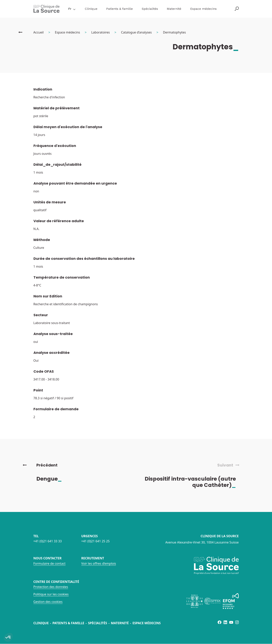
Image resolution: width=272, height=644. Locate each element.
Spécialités (150, 9)
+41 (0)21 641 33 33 (48, 541)
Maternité (174, 9)
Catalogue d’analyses (136, 32)
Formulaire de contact (50, 563)
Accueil (39, 32)
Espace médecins (203, 9)
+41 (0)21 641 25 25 (96, 541)
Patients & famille (119, 9)
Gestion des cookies (48, 602)
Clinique (91, 9)
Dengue (52, 479)
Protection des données (51, 587)
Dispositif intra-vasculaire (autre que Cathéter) (194, 482)
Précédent (40, 465)
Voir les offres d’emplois (99, 563)
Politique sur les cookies (51, 594)
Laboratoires (101, 32)
